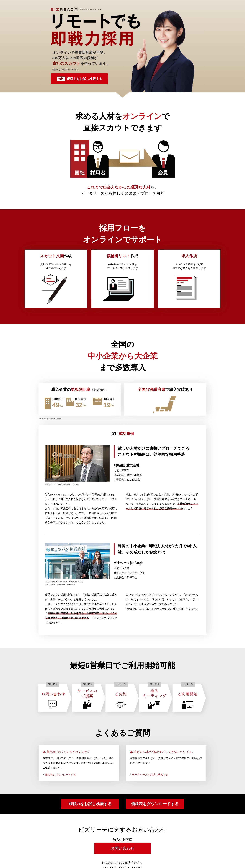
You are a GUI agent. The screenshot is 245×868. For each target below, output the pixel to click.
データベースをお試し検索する (150, 775)
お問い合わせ (122, 848)
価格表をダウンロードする (60, 775)
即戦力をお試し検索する (79, 79)
